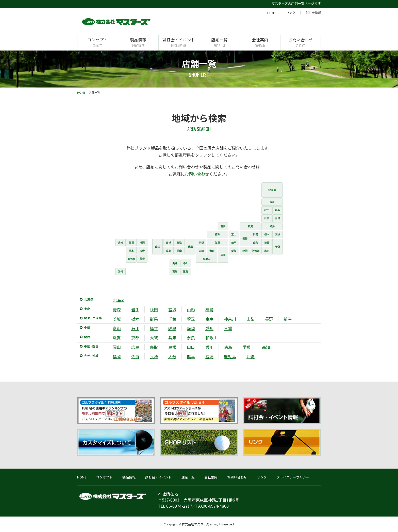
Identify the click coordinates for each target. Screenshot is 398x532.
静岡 (191, 328)
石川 (135, 328)
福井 (154, 328)
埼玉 (191, 319)
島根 (172, 347)
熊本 (191, 356)
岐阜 (172, 328)
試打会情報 (313, 13)
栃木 (135, 319)
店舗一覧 (219, 43)
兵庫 (172, 338)
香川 (209, 347)
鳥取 (154, 347)
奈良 (191, 338)
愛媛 (246, 347)
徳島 (228, 347)
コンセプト (98, 43)
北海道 (119, 300)
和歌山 (211, 338)
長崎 (154, 356)
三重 (228, 328)
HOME (271, 13)
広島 (135, 347)
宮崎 (209, 356)
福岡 (117, 356)
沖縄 (251, 356)
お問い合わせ (301, 43)
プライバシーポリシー (293, 477)
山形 (191, 310)
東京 (209, 319)
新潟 (288, 319)
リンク (291, 13)
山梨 (251, 319)
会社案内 (260, 43)
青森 (117, 310)
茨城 (117, 319)
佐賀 (135, 356)
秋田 (154, 310)
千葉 (172, 319)
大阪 (154, 338)
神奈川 (230, 319)
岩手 (135, 310)
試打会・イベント (179, 43)
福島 (209, 310)
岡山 (117, 347)
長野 (269, 319)
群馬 (154, 319)
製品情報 (138, 43)
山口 (191, 347)
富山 (117, 328)
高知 (266, 347)
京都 (135, 338)
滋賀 (117, 338)
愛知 (209, 328)
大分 (172, 356)
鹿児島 (230, 356)
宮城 (172, 310)
